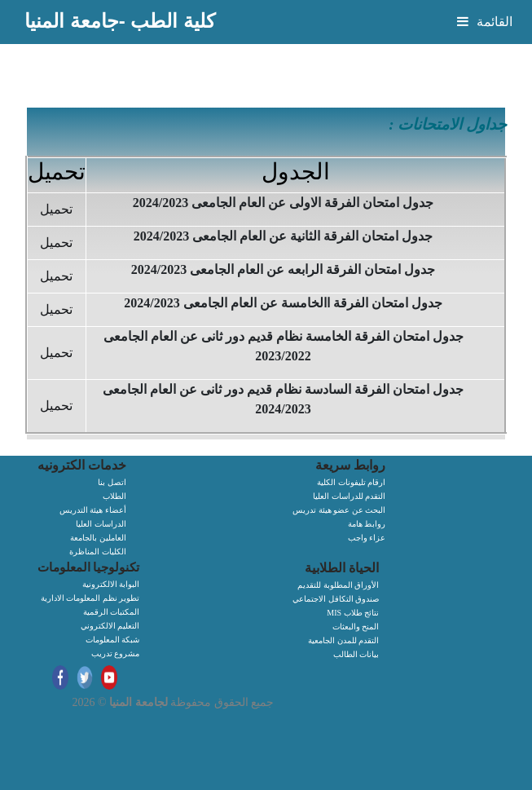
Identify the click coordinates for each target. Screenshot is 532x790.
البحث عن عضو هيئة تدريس (339, 510)
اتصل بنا (112, 482)
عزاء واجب (367, 538)
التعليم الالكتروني (110, 626)
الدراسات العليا (101, 524)
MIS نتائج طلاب (353, 613)
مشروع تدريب (116, 653)
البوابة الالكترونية (111, 584)
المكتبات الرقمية (112, 612)
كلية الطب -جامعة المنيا (120, 21)
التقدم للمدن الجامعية (343, 640)
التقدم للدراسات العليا (349, 496)
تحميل (56, 209)
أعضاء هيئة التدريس (93, 510)
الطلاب (114, 496)
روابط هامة (367, 524)
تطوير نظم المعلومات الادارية (90, 598)
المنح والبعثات (356, 627)
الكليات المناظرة (98, 552)
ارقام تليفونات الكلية (351, 482)
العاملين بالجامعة (98, 538)
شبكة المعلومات (113, 640)
